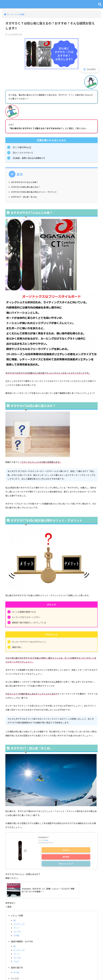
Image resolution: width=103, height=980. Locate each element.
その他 (17, 936)
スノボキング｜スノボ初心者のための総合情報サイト (52, 4)
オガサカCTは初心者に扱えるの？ (27, 187)
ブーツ (17, 928)
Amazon (66, 850)
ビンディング (20, 924)
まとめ (17, 973)
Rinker (46, 840)
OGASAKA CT (44, 837)
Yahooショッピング (66, 864)
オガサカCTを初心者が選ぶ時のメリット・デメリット (36, 192)
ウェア (17, 962)
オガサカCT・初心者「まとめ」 (26, 197)
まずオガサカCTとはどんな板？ (26, 182)
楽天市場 (66, 857)
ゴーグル (18, 932)
